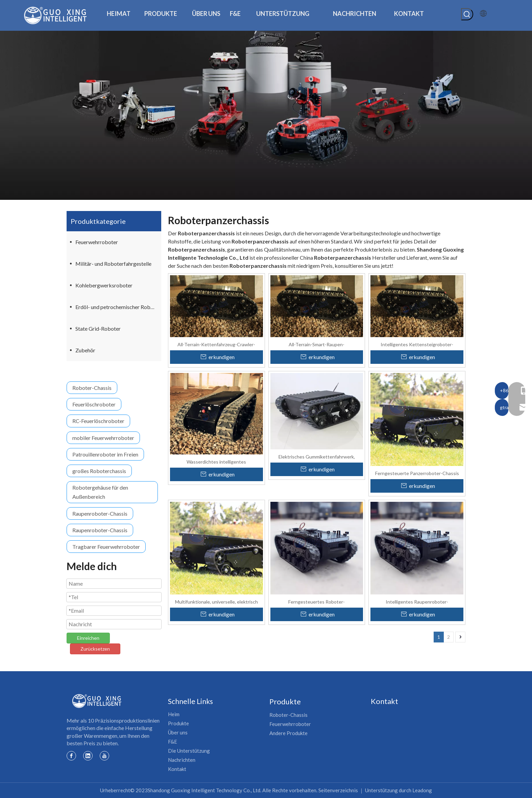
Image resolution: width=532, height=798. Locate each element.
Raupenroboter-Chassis (100, 513)
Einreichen (88, 638)
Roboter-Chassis (92, 388)
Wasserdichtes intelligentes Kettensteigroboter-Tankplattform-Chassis (216, 462)
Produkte (178, 723)
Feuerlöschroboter (94, 404)
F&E (173, 742)
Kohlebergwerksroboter (104, 285)
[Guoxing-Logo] (97, 701)
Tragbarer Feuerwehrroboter (106, 547)
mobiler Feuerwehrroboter (103, 438)
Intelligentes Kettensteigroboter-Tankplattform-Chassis (417, 344)
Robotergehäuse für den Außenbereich (100, 492)
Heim (174, 714)
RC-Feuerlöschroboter (98, 421)
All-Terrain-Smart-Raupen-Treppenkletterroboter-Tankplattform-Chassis (317, 344)
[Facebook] (71, 755)
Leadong (422, 790)
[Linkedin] (88, 755)
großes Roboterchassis (99, 471)
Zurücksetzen (95, 649)
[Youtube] (104, 755)
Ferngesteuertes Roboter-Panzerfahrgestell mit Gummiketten (317, 602)
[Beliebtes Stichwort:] (467, 14)
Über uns (178, 732)
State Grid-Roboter (98, 328)
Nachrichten (182, 760)
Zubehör (85, 350)
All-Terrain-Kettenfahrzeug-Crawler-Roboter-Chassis (216, 344)
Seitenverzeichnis (338, 790)
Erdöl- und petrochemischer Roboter (118, 307)
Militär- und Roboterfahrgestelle (113, 264)
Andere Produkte (288, 733)
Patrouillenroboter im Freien (105, 454)
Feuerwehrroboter (97, 242)
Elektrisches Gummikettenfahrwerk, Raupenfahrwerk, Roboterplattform (317, 456)
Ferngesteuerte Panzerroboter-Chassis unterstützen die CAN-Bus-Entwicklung (417, 473)
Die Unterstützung (189, 751)
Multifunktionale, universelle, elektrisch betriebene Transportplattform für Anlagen (216, 602)
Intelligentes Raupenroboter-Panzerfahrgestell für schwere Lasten (417, 602)
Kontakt (177, 769)
